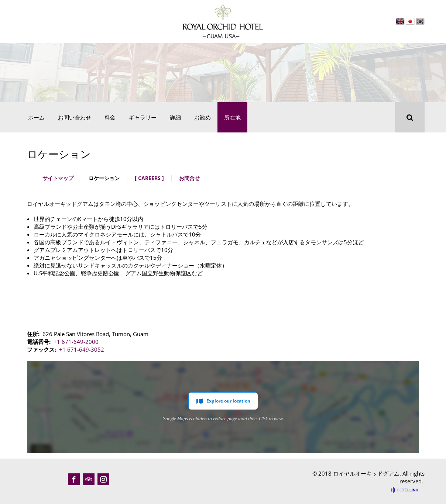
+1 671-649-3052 (82, 349)
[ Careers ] (149, 178)
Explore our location (223, 401)
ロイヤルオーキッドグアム (366, 473)
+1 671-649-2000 (76, 342)
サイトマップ (58, 178)
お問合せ (189, 178)
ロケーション (104, 178)
